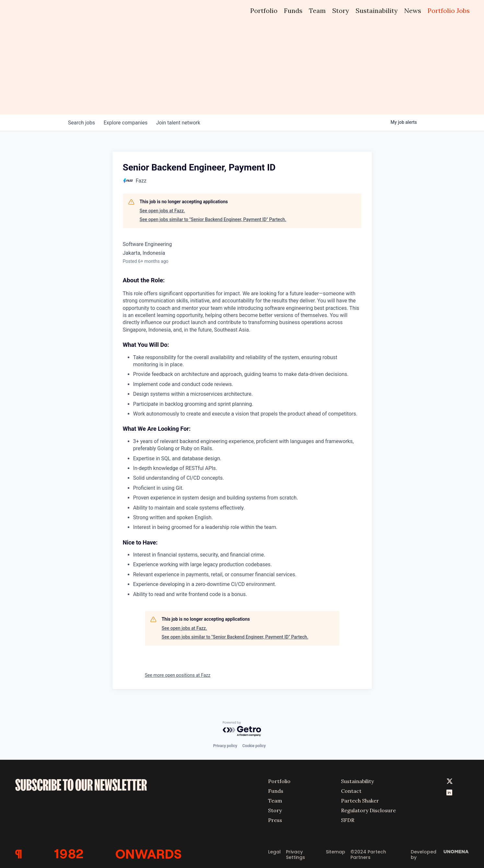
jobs (83, 123)
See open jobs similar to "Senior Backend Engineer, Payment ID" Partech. (213, 219)
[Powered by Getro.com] (242, 728)
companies (128, 123)
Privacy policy (225, 745)
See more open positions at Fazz (178, 675)
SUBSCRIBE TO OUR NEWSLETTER (81, 784)
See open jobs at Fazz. (162, 211)
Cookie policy (254, 745)
